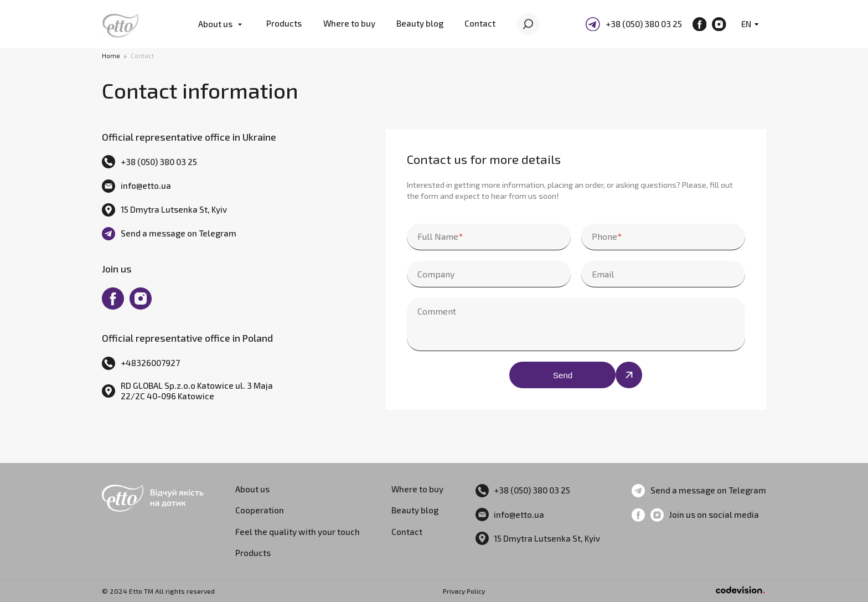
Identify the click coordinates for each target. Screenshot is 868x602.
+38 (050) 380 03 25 (644, 24)
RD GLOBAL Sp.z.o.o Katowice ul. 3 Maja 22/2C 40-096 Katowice (197, 391)
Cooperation (260, 510)
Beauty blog (420, 23)
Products (284, 23)
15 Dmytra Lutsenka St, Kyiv (174, 209)
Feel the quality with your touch (298, 532)
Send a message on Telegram (179, 233)
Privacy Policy (464, 591)
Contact (480, 23)
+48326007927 (150, 363)
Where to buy (349, 23)
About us (215, 24)
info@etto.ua (146, 186)
